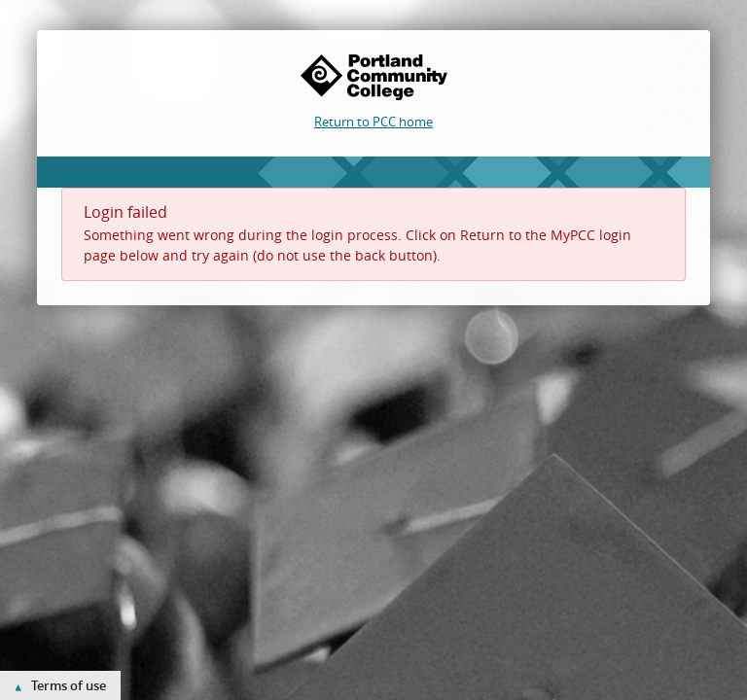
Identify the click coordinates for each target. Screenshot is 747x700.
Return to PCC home (373, 122)
